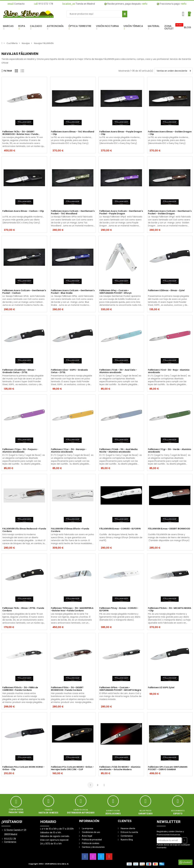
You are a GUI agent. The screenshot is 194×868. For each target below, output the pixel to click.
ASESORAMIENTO (178, 811)
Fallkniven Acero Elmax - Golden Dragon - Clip (170, 133)
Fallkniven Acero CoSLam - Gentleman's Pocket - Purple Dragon (121, 212)
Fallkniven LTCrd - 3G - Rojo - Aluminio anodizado (169, 371)
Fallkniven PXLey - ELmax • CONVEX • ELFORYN (119, 609)
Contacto (16, 4)
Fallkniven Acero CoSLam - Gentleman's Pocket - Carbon (24, 292)
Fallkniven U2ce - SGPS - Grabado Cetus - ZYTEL (69, 371)
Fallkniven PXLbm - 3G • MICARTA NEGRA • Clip (170, 609)
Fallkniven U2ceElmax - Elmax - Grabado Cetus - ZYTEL (19, 371)
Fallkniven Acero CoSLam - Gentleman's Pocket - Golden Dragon (170, 212)
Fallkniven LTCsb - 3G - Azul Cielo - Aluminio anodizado (118, 371)
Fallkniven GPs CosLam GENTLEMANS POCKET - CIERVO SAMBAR (168, 768)
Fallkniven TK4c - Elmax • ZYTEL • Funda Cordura (23, 609)
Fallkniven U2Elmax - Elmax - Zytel (166, 291)
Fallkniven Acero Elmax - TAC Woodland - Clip (73, 133)
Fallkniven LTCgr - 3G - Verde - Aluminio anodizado (170, 451)
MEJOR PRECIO (145, 811)
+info (144, 4)
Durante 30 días (113, 811)
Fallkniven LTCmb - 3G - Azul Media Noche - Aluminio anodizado (118, 451)
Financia (48, 810)
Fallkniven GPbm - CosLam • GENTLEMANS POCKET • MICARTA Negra (120, 689)
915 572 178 (44, 4)
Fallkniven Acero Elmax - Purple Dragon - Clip (121, 133)
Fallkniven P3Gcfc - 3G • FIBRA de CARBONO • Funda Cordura (20, 689)
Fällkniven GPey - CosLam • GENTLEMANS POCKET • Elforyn (115, 292)
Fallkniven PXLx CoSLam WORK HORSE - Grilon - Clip (23, 768)
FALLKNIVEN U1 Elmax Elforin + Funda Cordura (70, 530)
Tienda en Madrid (79, 4)
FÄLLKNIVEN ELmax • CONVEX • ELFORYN (120, 529)
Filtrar (7, 71)
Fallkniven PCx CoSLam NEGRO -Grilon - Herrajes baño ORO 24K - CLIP (72, 768)
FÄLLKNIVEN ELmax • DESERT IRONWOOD (169, 529)
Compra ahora (16, 810)
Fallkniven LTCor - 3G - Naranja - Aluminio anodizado (69, 451)
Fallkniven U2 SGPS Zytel (161, 688)
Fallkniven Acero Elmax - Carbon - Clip (23, 211)
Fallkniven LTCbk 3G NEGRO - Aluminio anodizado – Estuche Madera (120, 768)
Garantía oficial (81, 810)
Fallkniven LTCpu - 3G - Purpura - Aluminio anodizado (20, 451)
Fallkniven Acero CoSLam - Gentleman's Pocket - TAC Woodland (73, 212)
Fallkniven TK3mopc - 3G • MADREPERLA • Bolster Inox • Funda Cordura (72, 609)
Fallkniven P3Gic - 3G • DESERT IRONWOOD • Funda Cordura (67, 689)
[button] (9, 27)
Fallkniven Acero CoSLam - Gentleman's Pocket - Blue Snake (73, 292)
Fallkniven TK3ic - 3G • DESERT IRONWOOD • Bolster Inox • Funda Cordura (20, 133)
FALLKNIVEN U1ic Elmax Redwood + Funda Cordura (24, 530)
